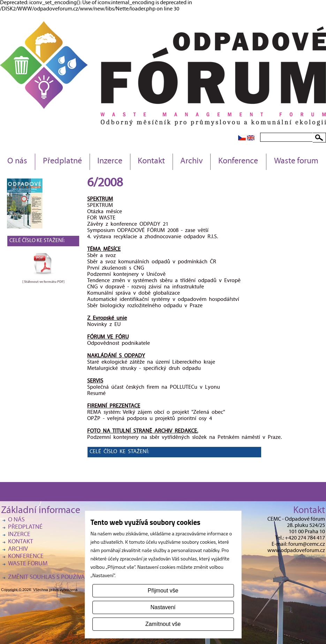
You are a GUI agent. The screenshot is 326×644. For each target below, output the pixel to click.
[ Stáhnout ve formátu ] (43, 282)
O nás (17, 162)
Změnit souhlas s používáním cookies (64, 578)
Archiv (192, 162)
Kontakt (151, 162)
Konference (238, 162)
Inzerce (110, 162)
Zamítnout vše (163, 624)
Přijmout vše (163, 591)
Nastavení (163, 607)
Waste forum (296, 162)
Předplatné (62, 162)
